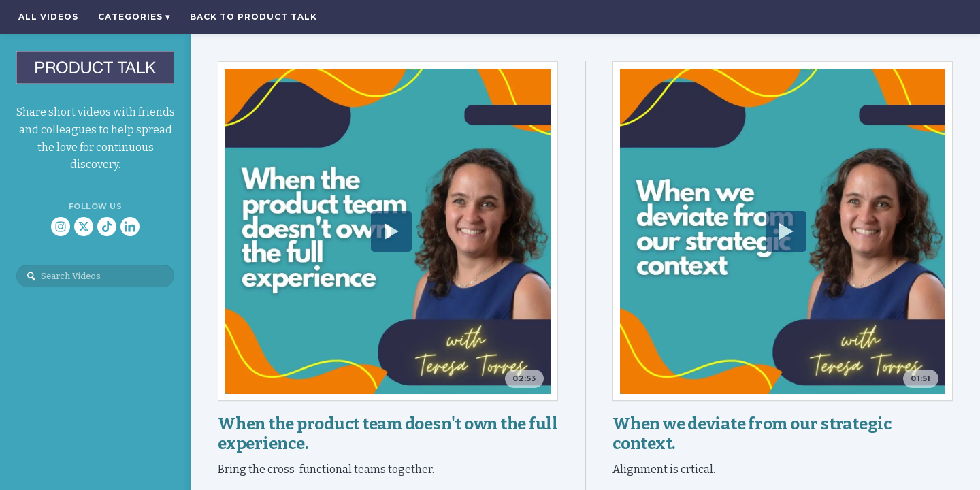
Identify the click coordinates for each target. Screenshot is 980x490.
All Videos (48, 17)
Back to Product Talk (254, 17)
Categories (134, 17)
